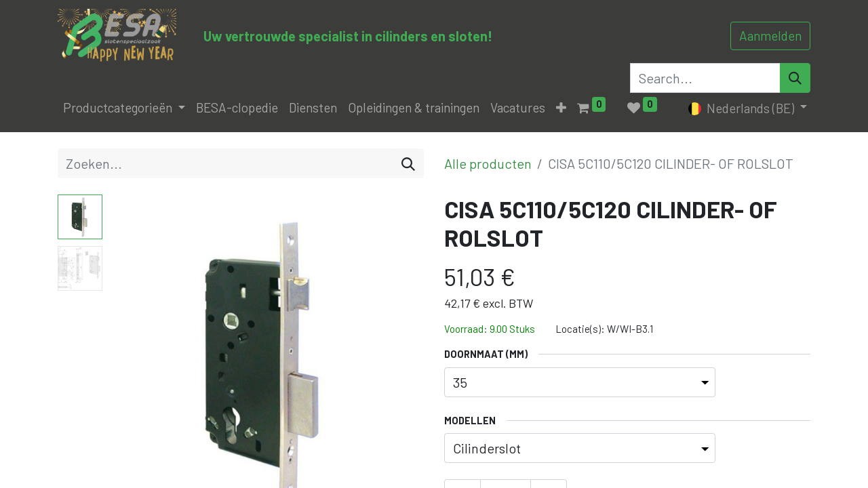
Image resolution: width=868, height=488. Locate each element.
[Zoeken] (408, 163)
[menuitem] (237, 108)
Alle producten (488, 163)
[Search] (795, 78)
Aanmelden (770, 36)
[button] (561, 108)
